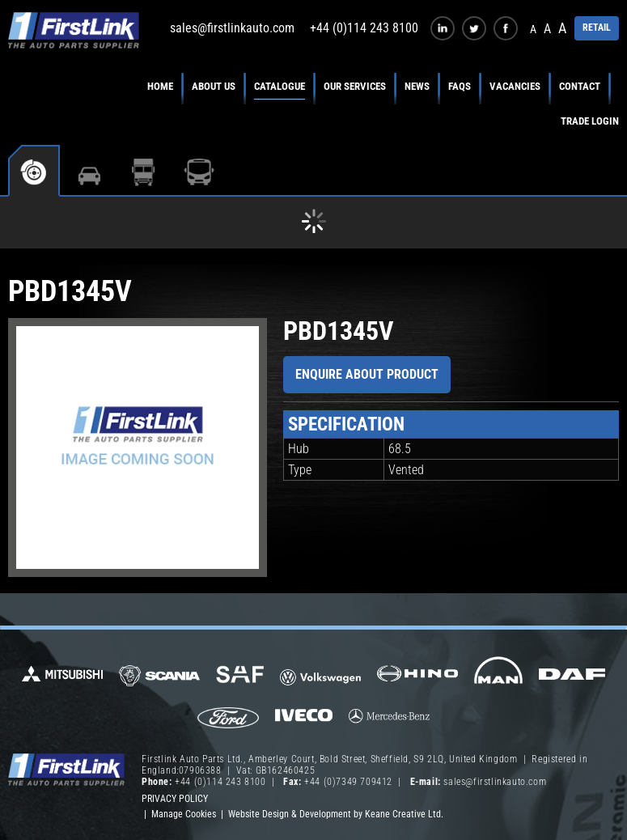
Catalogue (280, 86)
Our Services (355, 86)
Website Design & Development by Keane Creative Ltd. (336, 814)
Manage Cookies (184, 814)
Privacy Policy (175, 799)
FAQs (460, 86)
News (417, 86)
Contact (580, 86)
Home (160, 86)
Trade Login (590, 121)
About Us (214, 86)
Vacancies (515, 86)
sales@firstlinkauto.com (232, 28)
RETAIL (597, 28)
